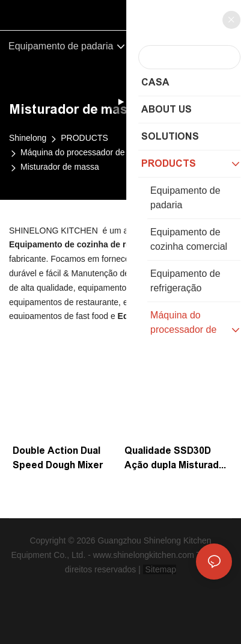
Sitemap (160, 569)
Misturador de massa (60, 167)
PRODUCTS (84, 138)
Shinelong (28, 138)
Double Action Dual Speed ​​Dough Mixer (58, 458)
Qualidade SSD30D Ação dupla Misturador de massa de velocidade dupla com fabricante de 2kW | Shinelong (176, 459)
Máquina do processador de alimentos (92, 152)
